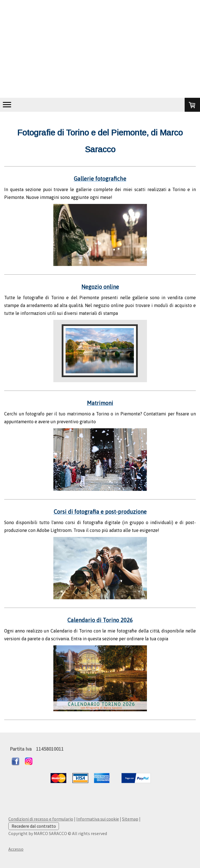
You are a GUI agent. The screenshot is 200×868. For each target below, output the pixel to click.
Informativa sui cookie (98, 819)
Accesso (16, 849)
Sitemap (130, 819)
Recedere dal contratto (34, 826)
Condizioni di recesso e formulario (41, 819)
